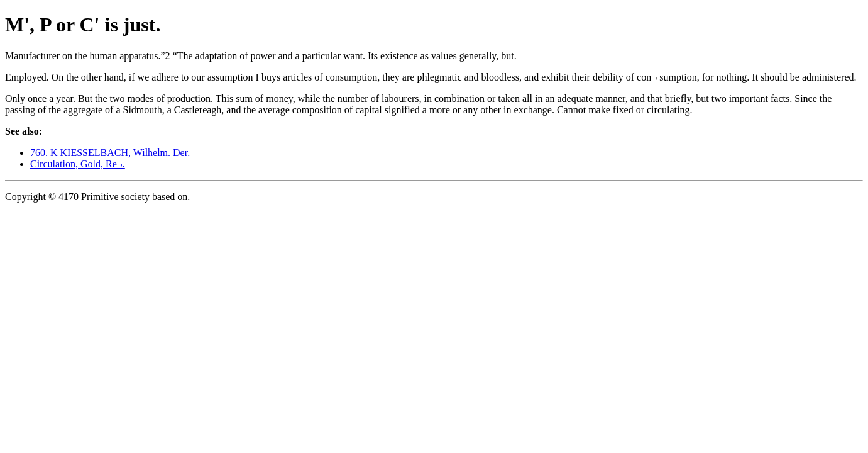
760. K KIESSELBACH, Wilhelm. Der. (110, 153)
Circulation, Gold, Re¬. (78, 164)
